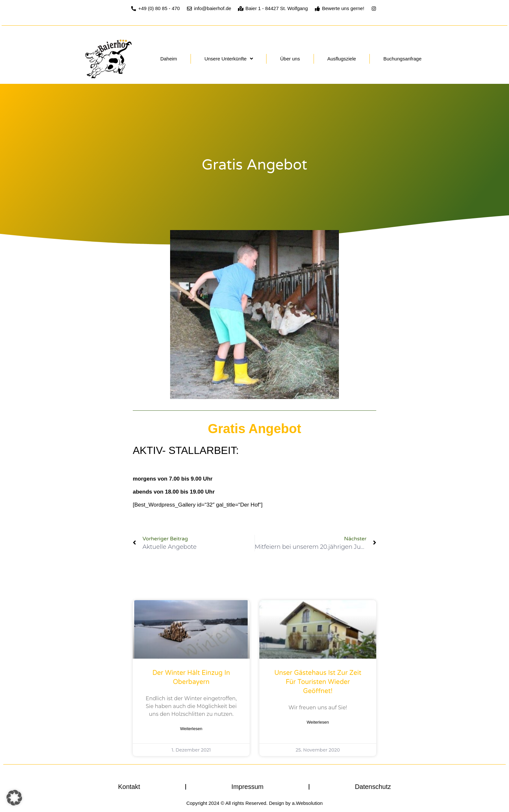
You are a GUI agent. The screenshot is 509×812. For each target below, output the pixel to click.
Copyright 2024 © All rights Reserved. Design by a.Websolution (255, 803)
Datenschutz (373, 787)
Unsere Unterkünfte (229, 59)
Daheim (169, 59)
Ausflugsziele (341, 59)
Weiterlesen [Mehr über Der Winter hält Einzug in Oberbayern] (191, 729)
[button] (14, 798)
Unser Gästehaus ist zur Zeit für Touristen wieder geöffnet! (318, 682)
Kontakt (129, 787)
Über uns (290, 59)
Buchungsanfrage (403, 59)
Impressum (248, 787)
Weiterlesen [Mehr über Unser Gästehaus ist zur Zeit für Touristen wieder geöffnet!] (318, 722)
